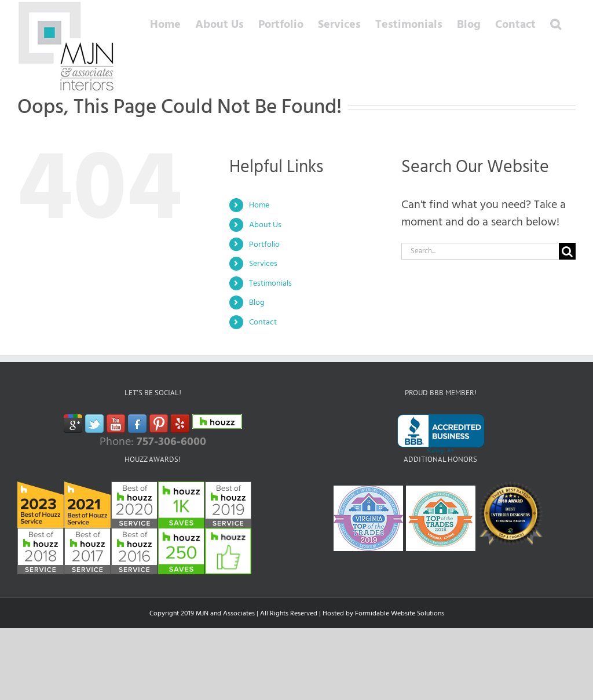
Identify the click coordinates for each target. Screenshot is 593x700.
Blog (257, 302)
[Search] (567, 251)
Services (263, 263)
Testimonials (270, 283)
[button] (556, 24)
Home (259, 205)
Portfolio (264, 244)
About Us (265, 225)
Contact (263, 322)
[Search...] (480, 251)
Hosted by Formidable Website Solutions (383, 613)
